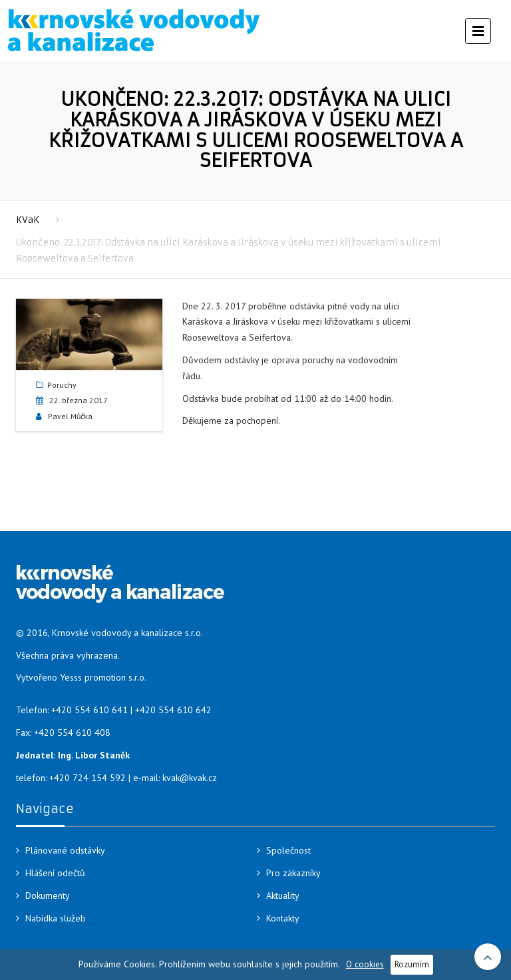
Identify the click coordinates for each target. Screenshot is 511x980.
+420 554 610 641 (89, 710)
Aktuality (283, 896)
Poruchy (62, 385)
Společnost (288, 850)
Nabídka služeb (56, 918)
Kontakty (283, 918)
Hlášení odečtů (55, 873)
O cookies (365, 964)
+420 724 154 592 (87, 778)
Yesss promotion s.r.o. (103, 677)
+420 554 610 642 (173, 710)
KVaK (28, 220)
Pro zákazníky (293, 873)
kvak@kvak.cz (190, 778)
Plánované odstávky (65, 850)
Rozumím (412, 964)
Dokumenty (48, 896)
